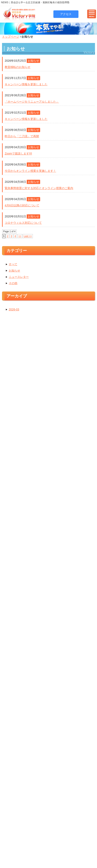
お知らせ (14, 271)
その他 (13, 284)
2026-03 (14, 310)
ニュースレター (19, 278)
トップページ (11, 37)
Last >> (28, 237)
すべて (13, 265)
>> (20, 237)
